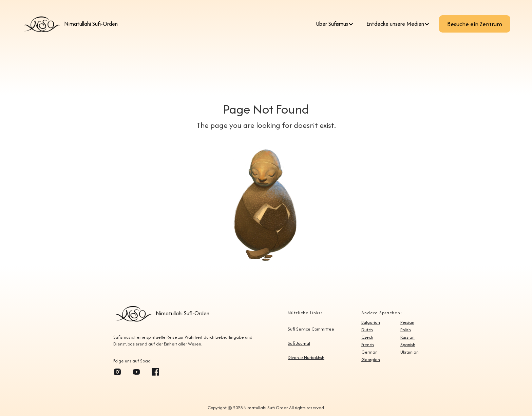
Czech (367, 337)
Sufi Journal (299, 343)
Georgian (371, 360)
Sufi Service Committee (311, 329)
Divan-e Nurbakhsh (306, 358)
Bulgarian (371, 322)
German (369, 352)
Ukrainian (410, 352)
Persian (407, 322)
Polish (406, 330)
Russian (407, 337)
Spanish (408, 345)
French (368, 345)
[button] (336, 24)
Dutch (367, 330)
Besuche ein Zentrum (475, 24)
